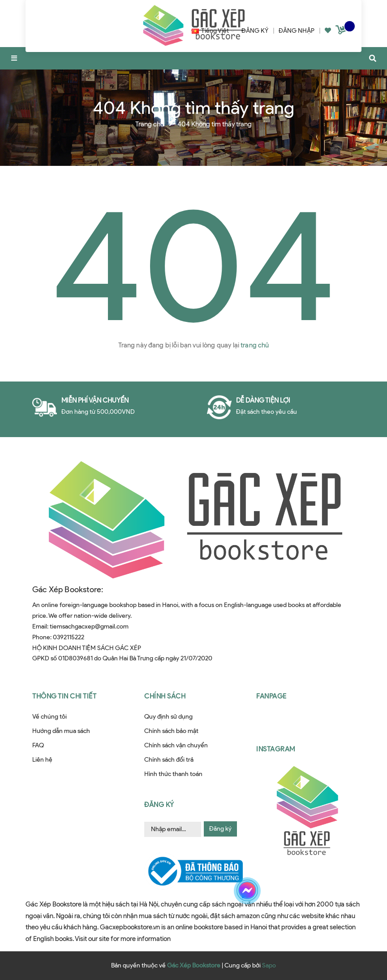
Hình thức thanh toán (173, 774)
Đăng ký (220, 829)
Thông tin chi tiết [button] (64, 696)
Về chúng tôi (49, 717)
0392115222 (69, 637)
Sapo (269, 965)
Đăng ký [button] (159, 805)
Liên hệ (42, 760)
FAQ (38, 745)
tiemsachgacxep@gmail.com (89, 627)
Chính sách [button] (165, 696)
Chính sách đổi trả (169, 760)
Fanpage (271, 696)
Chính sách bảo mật (171, 731)
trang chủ (255, 345)
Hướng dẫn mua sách (61, 731)
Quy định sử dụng (168, 717)
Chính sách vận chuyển (176, 745)
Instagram (276, 749)
